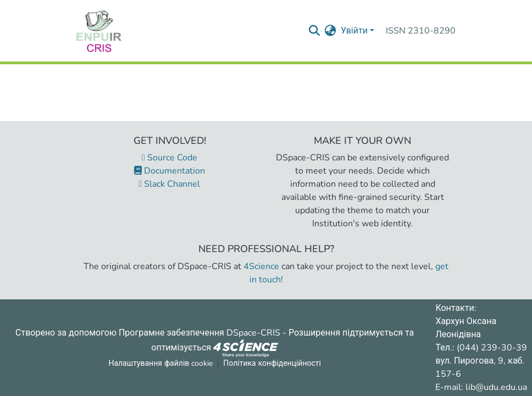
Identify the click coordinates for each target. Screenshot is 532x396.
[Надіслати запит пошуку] (315, 31)
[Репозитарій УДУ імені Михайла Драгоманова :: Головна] (99, 31)
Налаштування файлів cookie (160, 363)
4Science (261, 266)
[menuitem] (331, 31)
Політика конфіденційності (272, 363)
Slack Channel (170, 184)
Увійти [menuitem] (354, 31)
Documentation (170, 171)
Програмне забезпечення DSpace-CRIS (199, 333)
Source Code (170, 158)
